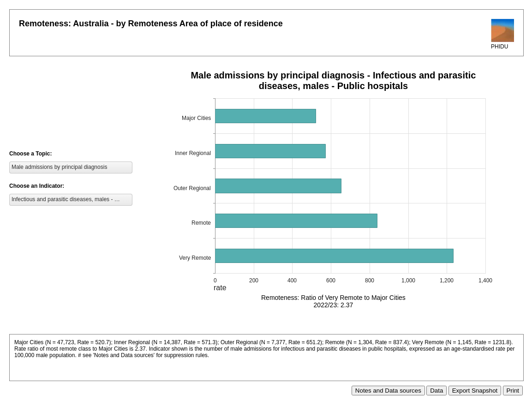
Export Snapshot (475, 391)
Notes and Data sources (388, 391)
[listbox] (71, 167)
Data (436, 391)
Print (513, 391)
